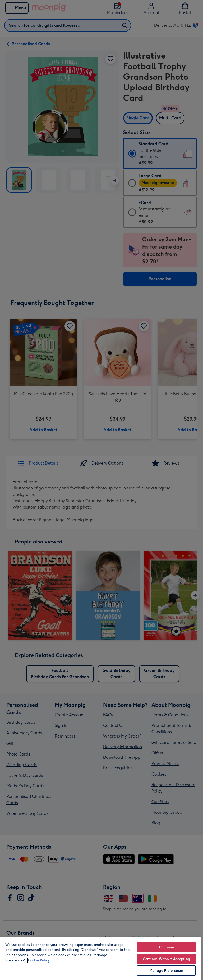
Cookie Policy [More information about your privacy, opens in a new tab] (39, 960)
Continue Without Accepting (166, 959)
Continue (167, 947)
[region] (100, 958)
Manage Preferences (166, 971)
